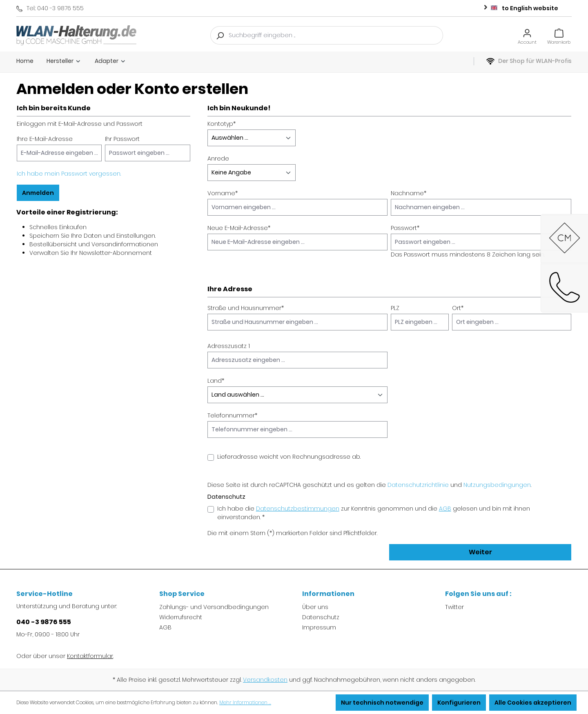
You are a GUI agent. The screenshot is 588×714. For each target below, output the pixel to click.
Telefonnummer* (232, 415)
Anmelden (38, 193)
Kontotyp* (222, 124)
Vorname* (223, 193)
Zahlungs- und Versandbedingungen (214, 607)
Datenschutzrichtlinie (418, 485)
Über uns (315, 607)
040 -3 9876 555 (44, 622)
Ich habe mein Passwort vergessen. (69, 174)
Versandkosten (265, 680)
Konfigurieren (459, 703)
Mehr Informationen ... (245, 702)
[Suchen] (220, 35)
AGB (445, 509)
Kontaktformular (90, 656)
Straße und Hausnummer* (246, 308)
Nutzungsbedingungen (497, 485)
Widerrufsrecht (181, 617)
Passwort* (405, 228)
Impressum (319, 627)
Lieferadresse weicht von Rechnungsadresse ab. (289, 457)
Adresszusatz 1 (229, 346)
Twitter (454, 607)
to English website (519, 7)
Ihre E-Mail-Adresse (45, 139)
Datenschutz (321, 617)
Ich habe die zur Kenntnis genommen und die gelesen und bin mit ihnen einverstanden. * (374, 513)
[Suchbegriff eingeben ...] (336, 35)
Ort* (458, 308)
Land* (216, 381)
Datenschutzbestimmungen (298, 509)
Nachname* (409, 193)
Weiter (480, 552)
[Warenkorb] (559, 35)
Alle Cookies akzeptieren (533, 703)
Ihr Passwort (122, 139)
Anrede (218, 158)
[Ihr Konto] (527, 35)
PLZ (395, 308)
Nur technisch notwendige (382, 703)
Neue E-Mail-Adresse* (239, 228)
